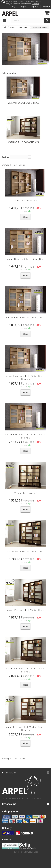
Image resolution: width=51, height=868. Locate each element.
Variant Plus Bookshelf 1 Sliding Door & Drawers (26, 670)
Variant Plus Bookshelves (23, 142)
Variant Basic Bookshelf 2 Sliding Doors (26, 318)
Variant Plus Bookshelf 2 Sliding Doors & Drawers (26, 728)
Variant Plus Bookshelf (26, 493)
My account (9, 804)
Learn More (36, 4)
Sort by (6, 157)
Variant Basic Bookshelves (23, 103)
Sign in (24, 7)
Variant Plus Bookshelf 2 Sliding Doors (26, 610)
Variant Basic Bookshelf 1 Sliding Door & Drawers (26, 378)
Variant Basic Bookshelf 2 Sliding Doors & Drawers (26, 436)
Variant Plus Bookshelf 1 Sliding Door (26, 551)
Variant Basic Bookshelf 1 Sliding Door (26, 259)
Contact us (46, 7)
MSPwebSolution (31, 852)
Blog (14, 7)
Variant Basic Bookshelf (26, 201)
